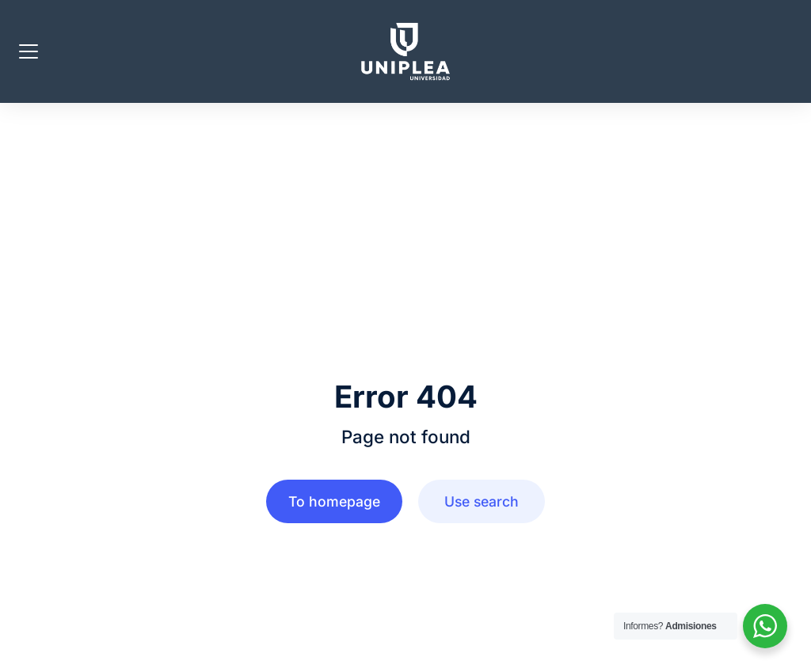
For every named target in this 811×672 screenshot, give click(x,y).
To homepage (334, 501)
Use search (482, 501)
